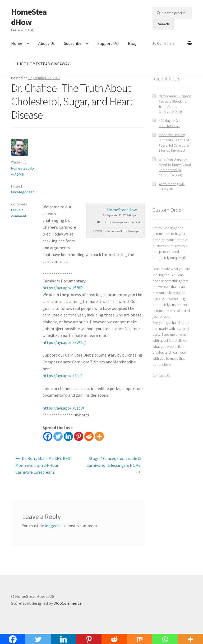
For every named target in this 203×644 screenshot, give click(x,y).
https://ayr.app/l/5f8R (63, 288)
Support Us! (108, 43)
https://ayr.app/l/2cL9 (63, 376)
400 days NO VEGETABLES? (169, 123)
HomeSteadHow (29, 17)
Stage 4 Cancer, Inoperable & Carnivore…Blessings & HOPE (114, 462)
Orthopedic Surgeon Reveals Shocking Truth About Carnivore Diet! (175, 104)
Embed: (98, 231)
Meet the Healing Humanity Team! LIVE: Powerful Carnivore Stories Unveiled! (175, 143)
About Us (47, 43)
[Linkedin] (68, 436)
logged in (53, 526)
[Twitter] (58, 436)
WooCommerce (68, 603)
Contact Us (161, 376)
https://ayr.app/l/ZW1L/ (64, 342)
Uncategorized (23, 192)
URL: (100, 222)
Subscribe (73, 43)
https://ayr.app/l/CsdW (63, 408)
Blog (132, 43)
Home (17, 43)
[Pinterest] (79, 436)
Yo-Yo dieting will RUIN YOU (172, 186)
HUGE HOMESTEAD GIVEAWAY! (43, 64)
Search (163, 24)
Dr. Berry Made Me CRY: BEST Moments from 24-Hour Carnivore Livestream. (44, 465)
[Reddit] (89, 436)
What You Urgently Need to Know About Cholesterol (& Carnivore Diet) (175, 167)
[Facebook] (48, 436)
